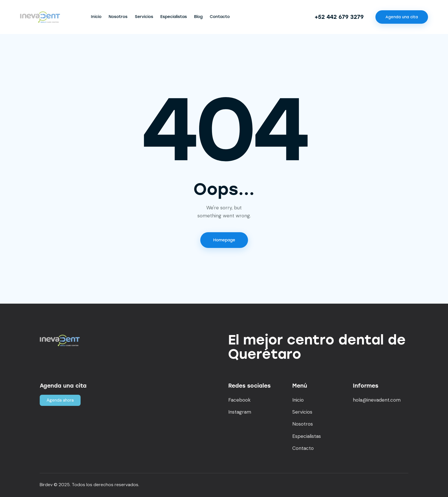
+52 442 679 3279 (339, 17)
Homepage (224, 240)
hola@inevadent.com (377, 400)
